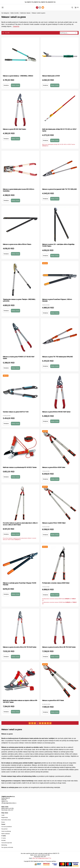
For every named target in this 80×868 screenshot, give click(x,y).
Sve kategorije (5, 13)
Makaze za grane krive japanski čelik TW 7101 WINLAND (59, 189)
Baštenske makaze (25, 13)
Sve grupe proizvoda (7, 847)
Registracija (5, 817)
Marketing (4, 845)
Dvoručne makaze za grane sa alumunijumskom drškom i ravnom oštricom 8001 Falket (20, 524)
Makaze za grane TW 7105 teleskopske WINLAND (57, 357)
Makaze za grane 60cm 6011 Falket (53, 700)
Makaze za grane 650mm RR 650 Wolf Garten (56, 412)
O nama (4, 838)
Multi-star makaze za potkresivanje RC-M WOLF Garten (20, 467)
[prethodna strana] (30, 723)
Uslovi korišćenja (6, 831)
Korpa (3, 822)
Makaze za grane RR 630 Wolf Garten (14, 129)
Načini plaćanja (6, 834)
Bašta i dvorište (15, 13)
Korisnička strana (6, 820)
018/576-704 (37, 2)
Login (3, 815)
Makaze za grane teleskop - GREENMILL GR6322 (18, 76)
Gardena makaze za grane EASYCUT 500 (16, 412)
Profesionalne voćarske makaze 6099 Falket (56, 583)
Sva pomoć (4, 829)
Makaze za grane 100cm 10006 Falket (54, 523)
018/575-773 (30, 2)
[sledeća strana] (50, 723)
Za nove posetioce (7, 827)
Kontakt (3, 840)
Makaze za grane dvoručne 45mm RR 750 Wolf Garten (59, 647)
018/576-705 (44, 2)
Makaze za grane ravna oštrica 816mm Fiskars (17, 244)
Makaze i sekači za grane (39, 13)
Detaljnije (6, 85)
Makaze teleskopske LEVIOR (51, 76)
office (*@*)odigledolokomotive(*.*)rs (42, 858)
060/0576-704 (52, 2)
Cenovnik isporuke (7, 843)
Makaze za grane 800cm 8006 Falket (54, 467)
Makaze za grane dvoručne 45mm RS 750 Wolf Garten (20, 647)
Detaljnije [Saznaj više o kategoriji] (16, 26)
